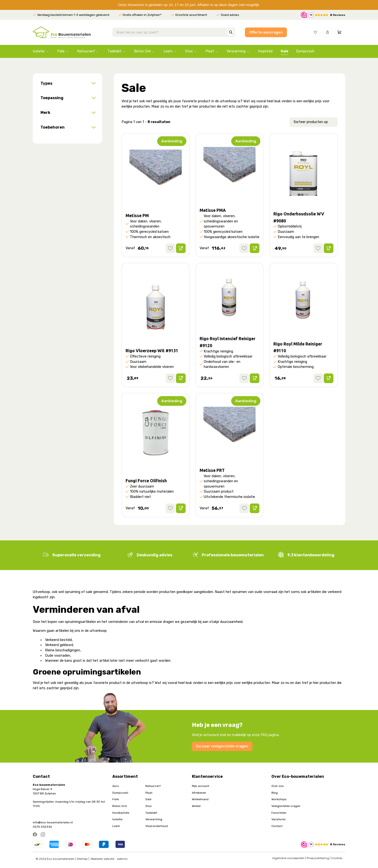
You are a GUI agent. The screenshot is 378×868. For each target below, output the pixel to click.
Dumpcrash (305, 51)
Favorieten (279, 813)
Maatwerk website (102, 859)
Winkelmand (200, 799)
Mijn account (201, 786)
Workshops (279, 799)
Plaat (210, 51)
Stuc (189, 51)
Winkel (196, 806)
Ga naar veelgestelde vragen (222, 746)
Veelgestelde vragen (286, 806)
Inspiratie (265, 51)
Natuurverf (86, 51)
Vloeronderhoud (157, 826)
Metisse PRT (212, 470)
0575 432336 (42, 827)
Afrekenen (199, 793)
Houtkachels (121, 813)
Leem (168, 51)
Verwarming (236, 51)
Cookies (337, 858)
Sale (284, 51)
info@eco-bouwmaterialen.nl (53, 822)
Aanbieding (172, 141)
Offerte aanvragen (266, 32)
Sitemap (82, 859)
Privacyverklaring (318, 858)
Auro (116, 786)
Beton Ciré (142, 51)
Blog (275, 793)
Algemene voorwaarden (288, 858)
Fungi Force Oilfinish (146, 481)
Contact (277, 826)
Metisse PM (137, 216)
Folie (61, 51)
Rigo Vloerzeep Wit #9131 (152, 351)
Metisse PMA (213, 210)
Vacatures (279, 819)
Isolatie (39, 51)
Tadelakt (115, 51)
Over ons (278, 786)
